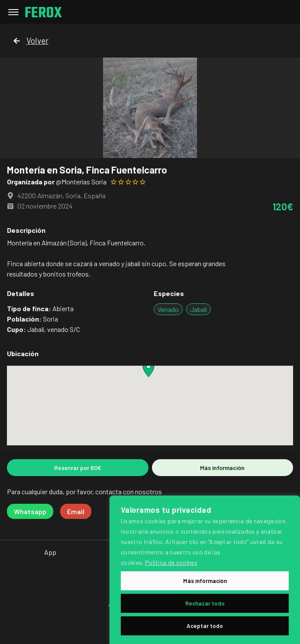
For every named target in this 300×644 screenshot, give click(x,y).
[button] (148, 369)
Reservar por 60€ (78, 468)
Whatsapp (30, 511)
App (50, 552)
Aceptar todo (205, 626)
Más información (222, 468)
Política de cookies (171, 562)
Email (76, 511)
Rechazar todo (205, 603)
